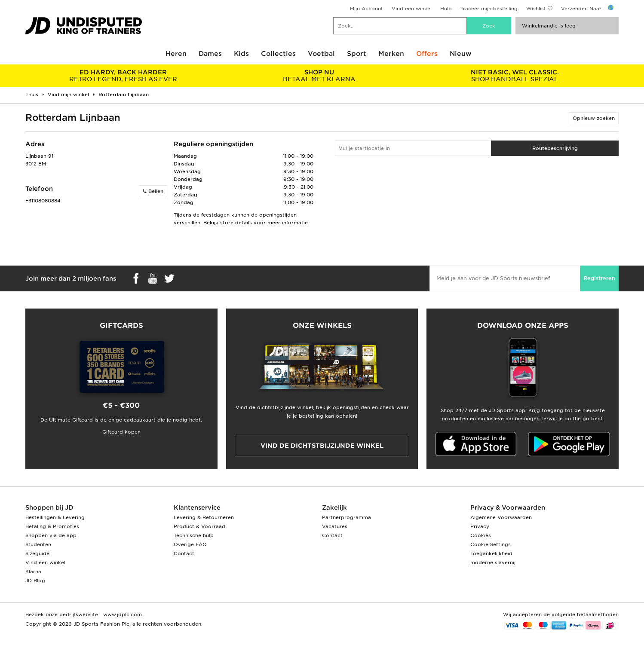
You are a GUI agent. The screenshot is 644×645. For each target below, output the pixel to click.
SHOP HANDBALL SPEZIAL (515, 76)
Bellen (153, 191)
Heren (176, 54)
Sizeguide (37, 553)
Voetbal (321, 54)
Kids (241, 54)
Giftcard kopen (121, 432)
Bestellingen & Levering (55, 517)
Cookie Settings (491, 544)
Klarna (33, 572)
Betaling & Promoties (52, 526)
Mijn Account (366, 9)
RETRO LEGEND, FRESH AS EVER (123, 76)
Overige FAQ (190, 544)
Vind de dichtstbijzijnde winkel (322, 446)
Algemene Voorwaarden (501, 517)
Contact (184, 553)
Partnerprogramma (347, 517)
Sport (357, 54)
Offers (427, 54)
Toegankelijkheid (491, 553)
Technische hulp (194, 535)
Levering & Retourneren (204, 517)
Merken (391, 54)
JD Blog (35, 581)
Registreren (599, 278)
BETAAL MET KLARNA (319, 76)
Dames (210, 54)
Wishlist (536, 9)
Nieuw (461, 54)
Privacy (480, 526)
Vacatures (335, 526)
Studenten (38, 544)
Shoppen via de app (51, 535)
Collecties (278, 54)
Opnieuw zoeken (594, 118)
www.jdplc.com (122, 614)
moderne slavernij (493, 562)
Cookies (481, 535)
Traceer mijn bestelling (489, 9)
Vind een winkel (412, 9)
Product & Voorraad (199, 526)
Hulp (446, 9)
